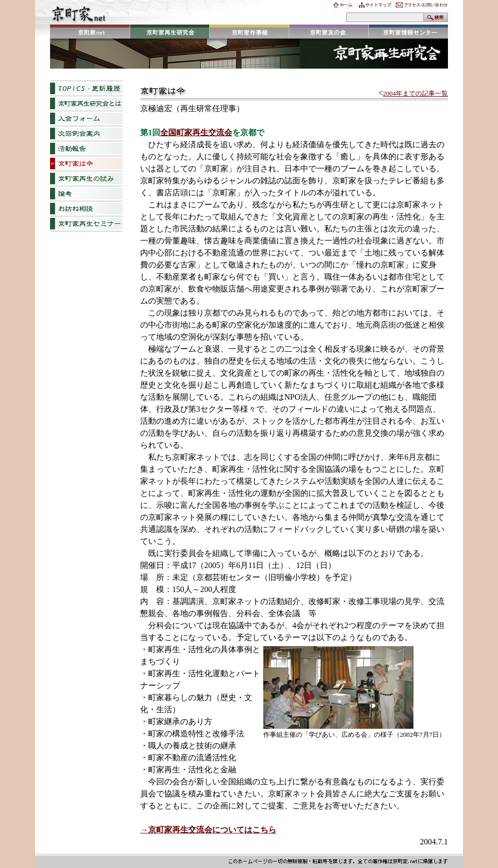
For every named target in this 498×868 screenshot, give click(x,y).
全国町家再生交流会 (196, 132)
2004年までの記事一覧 (415, 93)
